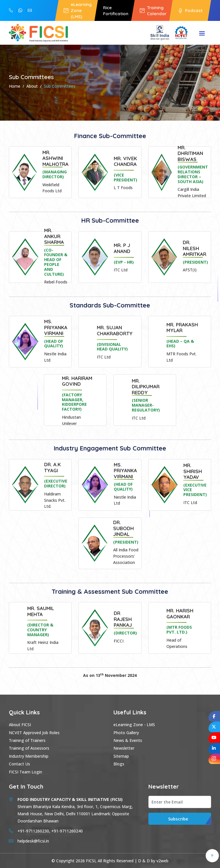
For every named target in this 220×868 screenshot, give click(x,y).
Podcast (190, 11)
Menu (202, 34)
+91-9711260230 (20, 10)
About (32, 86)
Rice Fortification (116, 11)
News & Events (128, 740)
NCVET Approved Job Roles (34, 733)
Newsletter (124, 748)
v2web (162, 861)
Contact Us (19, 764)
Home (15, 86)
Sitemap (121, 756)
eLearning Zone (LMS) (78, 10)
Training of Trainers (27, 740)
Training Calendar (153, 11)
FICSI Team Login (25, 772)
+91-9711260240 (11, 10)
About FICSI (20, 725)
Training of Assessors (29, 748)
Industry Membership (29, 756)
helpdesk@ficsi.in (30, 10)
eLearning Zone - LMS (134, 725)
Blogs (119, 764)
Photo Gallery (126, 733)
